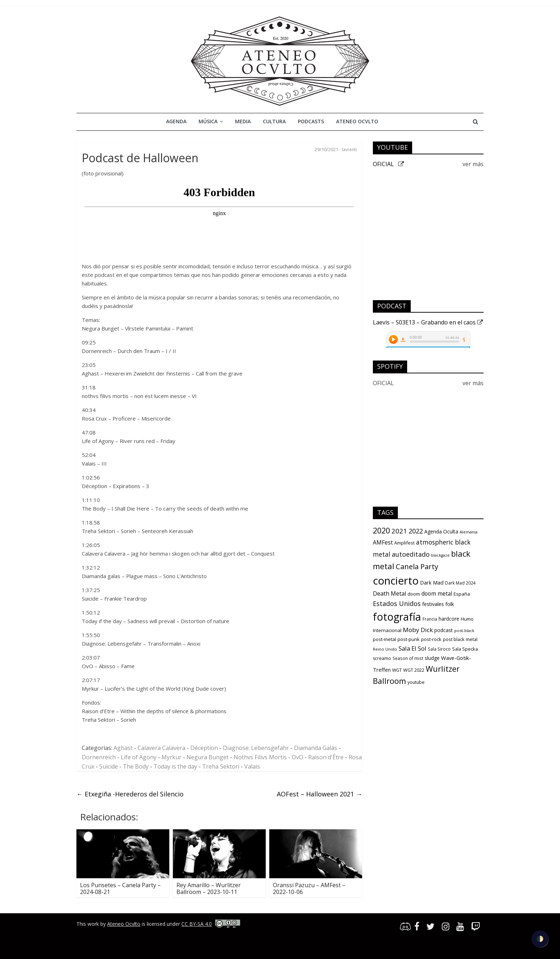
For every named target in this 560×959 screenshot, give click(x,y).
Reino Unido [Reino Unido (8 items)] (385, 649)
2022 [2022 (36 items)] (416, 531)
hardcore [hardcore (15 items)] (449, 619)
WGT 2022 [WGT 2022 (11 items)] (414, 670)
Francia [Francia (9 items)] (430, 619)
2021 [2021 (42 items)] (399, 531)
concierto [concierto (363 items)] (396, 581)
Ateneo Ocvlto (357, 121)
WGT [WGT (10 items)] (397, 670)
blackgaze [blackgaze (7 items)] (440, 555)
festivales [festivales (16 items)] (433, 604)
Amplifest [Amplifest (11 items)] (404, 543)
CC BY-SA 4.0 (197, 924)
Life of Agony (139, 757)
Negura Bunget (207, 757)
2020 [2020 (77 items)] (381, 530)
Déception (204, 748)
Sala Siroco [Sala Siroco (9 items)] (439, 649)
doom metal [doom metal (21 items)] (437, 593)
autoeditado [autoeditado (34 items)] (411, 554)
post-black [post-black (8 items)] (464, 630)
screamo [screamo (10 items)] (382, 658)
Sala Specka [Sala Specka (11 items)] (465, 649)
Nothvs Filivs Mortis (260, 757)
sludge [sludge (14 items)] (432, 658)
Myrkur (171, 757)
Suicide (109, 766)
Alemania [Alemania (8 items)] (469, 532)
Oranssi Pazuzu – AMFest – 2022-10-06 (309, 888)
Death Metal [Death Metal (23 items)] (389, 593)
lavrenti (349, 150)
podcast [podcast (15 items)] (444, 630)
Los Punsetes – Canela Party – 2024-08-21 (120, 888)
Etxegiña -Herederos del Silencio (130, 794)
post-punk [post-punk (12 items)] (409, 639)
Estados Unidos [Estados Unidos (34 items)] (397, 603)
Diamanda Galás (316, 748)
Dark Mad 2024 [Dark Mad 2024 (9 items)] (460, 583)
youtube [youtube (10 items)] (416, 682)
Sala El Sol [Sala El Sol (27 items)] (412, 648)
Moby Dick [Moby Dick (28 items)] (418, 630)
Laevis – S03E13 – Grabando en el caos (428, 322)
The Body (136, 766)
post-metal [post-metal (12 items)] (384, 639)
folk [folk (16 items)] (450, 604)
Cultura (274, 121)
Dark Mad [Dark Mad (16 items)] (432, 583)
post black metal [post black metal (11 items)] (460, 639)
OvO (297, 757)
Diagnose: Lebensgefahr (256, 748)
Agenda (176, 121)
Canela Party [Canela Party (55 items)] (417, 566)
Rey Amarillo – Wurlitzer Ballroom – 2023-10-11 (209, 888)
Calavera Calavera (161, 748)
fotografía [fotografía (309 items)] (397, 617)
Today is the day (175, 766)
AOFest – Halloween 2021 (319, 794)
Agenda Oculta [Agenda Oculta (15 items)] (441, 531)
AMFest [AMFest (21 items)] (383, 542)
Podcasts (311, 121)
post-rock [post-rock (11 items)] (431, 639)
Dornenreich (99, 757)
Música (208, 121)
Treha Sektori (221, 766)
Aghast (123, 748)
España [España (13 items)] (462, 594)
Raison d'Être (326, 757)
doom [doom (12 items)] (414, 594)
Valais (252, 766)
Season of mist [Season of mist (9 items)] (408, 658)
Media (243, 121)
